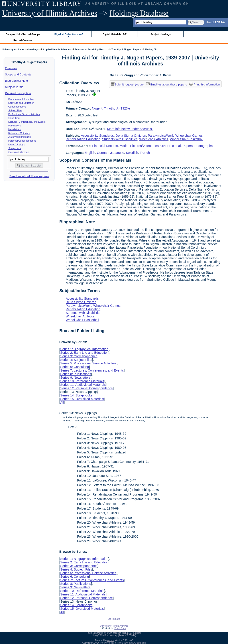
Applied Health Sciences (57, 49)
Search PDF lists (216, 22)
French (145, 153)
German (103, 153)
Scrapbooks (15, 148)
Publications (15, 126)
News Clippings (17, 144)
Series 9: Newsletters (75, 378)
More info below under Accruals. (130, 129)
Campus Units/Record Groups (23, 34)
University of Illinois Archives (50, 13)
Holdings (34, 49)
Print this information (205, 84)
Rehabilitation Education (83, 139)
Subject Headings (161, 34)
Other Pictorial (170, 146)
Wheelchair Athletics (154, 139)
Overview (11, 68)
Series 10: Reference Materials (82, 381)
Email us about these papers (29, 176)
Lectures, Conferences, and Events (27, 122)
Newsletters (15, 129)
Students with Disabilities (120, 139)
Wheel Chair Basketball (187, 139)
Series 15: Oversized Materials (82, 399)
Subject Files (15, 110)
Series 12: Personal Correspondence (86, 388)
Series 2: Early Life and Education (84, 353)
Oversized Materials (19, 152)
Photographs (204, 146)
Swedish (132, 153)
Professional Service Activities (24, 114)
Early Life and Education (21, 103)
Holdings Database (139, 13)
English (90, 153)
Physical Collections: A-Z (69, 34)
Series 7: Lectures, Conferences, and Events (92, 370)
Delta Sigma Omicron (131, 136)
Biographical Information (21, 99)
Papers (188, 146)
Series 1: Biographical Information (84, 349)
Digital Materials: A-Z (115, 34)
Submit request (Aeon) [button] (127, 84)
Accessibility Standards (97, 136)
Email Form (120, 628)
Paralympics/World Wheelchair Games (175, 136)
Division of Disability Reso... (91, 49)
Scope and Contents (18, 74)
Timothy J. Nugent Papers (126, 49)
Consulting (14, 118)
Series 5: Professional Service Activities (88, 363)
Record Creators (23, 40)
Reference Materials (19, 133)
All (62, 402)
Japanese (117, 153)
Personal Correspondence (22, 141)
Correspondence (17, 107)
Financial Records (105, 146)
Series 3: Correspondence (79, 356)
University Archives (13, 49)
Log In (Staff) (114, 619)
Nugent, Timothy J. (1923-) (111, 108)
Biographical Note (17, 81)
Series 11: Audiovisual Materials (83, 385)
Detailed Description (18, 93)
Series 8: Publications (75, 374)
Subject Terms (14, 87)
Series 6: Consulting (74, 367)
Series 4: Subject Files (76, 360)
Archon (111, 640)
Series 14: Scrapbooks (76, 395)
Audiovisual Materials (20, 137)
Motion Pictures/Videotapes (139, 146)
